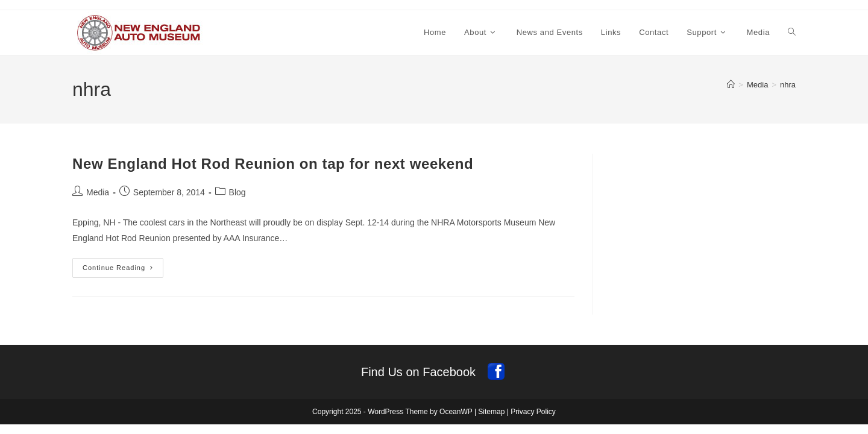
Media (98, 192)
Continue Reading (123, 271)
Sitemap (491, 412)
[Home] (731, 85)
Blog (237, 192)
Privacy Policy (533, 412)
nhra (788, 85)
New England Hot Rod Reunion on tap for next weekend (273, 164)
